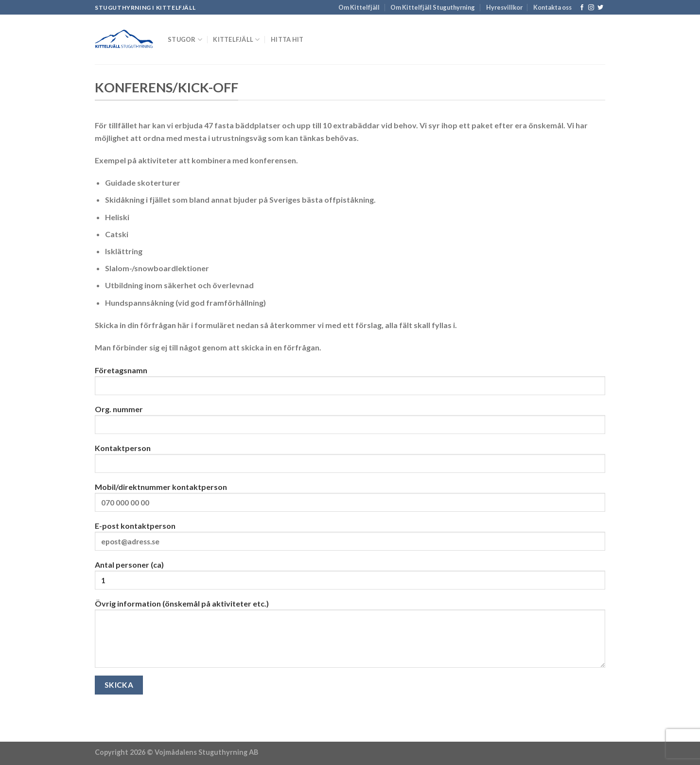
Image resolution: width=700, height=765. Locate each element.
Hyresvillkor (504, 7)
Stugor (185, 40)
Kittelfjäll (236, 40)
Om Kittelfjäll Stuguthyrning (433, 7)
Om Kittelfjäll (359, 7)
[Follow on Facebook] (582, 8)
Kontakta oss (552, 7)
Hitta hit (287, 39)
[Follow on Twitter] (600, 8)
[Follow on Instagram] (591, 8)
